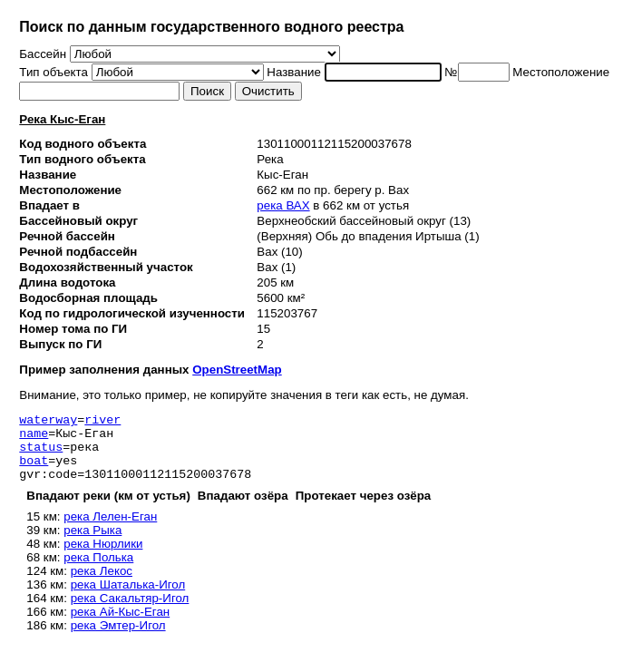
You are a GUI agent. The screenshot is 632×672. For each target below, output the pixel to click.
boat (34, 471)
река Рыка (92, 544)
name (34, 438)
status (41, 454)
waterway (48, 422)
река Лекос (102, 584)
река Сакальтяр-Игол (130, 612)
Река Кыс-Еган (62, 119)
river (102, 422)
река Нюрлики (103, 557)
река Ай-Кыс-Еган (121, 625)
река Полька (98, 571)
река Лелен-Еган (110, 530)
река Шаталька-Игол (128, 598)
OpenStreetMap (237, 370)
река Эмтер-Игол (118, 639)
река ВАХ (283, 205)
